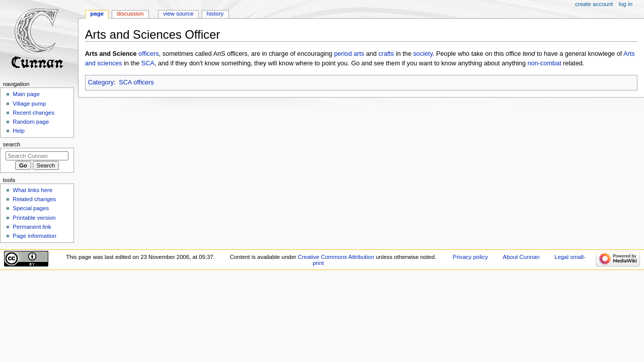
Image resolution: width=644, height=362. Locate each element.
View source (178, 14)
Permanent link (32, 227)
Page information (34, 236)
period (343, 54)
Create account (594, 4)
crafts (386, 54)
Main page (26, 94)
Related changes (34, 199)
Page (97, 14)
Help (19, 131)
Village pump (29, 104)
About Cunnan (521, 257)
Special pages (31, 208)
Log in (626, 4)
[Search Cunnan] (37, 156)
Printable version (34, 218)
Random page (31, 122)
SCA (148, 63)
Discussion (130, 14)
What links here (32, 190)
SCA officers (136, 82)
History (215, 14)
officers (149, 54)
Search (12, 144)
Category (101, 82)
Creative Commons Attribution (336, 257)
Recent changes (33, 113)
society (423, 54)
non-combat (544, 63)
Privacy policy (470, 257)
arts (359, 54)
